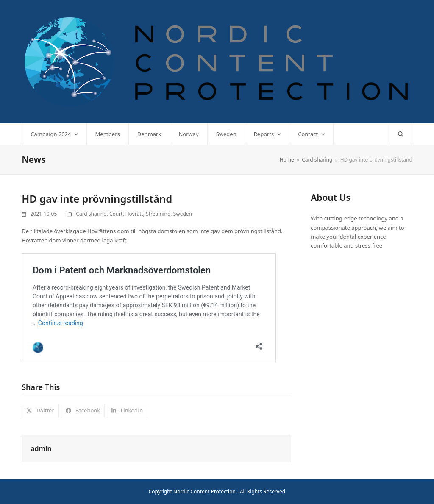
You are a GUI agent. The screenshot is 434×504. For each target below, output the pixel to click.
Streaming (158, 214)
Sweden (183, 214)
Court (116, 214)
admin (41, 448)
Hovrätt (134, 214)
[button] (401, 134)
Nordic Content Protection (204, 491)
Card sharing (91, 214)
